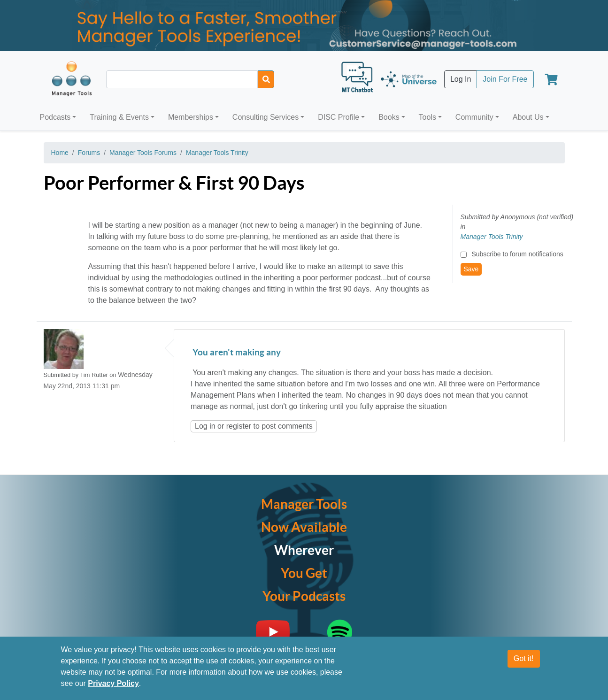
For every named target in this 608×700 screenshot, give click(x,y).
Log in (205, 426)
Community (474, 117)
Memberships (191, 117)
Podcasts (55, 117)
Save (471, 269)
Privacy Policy (113, 684)
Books (389, 117)
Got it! (524, 659)
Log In (461, 79)
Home (60, 153)
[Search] (266, 79)
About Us (528, 117)
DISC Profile (339, 117)
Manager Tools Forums (143, 153)
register (239, 426)
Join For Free (505, 79)
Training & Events (119, 117)
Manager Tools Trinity (217, 153)
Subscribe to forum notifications (517, 254)
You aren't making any (236, 353)
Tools (427, 117)
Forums (89, 153)
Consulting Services (266, 117)
